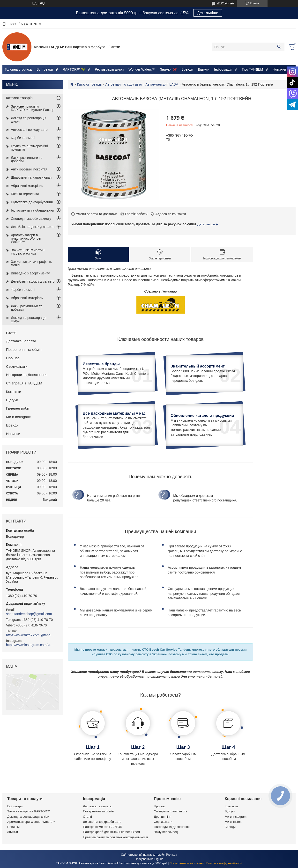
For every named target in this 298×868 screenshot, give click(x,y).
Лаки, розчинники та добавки (27, 159)
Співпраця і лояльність (171, 811)
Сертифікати (17, 366)
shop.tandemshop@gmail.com (29, 614)
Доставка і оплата (21, 341)
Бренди (187, 69)
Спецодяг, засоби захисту (31, 219)
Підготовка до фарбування (32, 202)
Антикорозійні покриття (29, 169)
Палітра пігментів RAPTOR (103, 827)
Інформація (223, 69)
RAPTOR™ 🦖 (74, 69)
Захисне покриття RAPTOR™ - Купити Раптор (33, 108)
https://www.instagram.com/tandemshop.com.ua (30, 645)
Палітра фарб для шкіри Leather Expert (112, 832)
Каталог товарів (89, 84)
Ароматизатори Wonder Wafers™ (31, 822)
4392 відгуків (226, 3)
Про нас (13, 358)
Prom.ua (172, 855)
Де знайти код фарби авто (102, 822)
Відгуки (204, 69)
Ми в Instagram (19, 417)
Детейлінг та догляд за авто (33, 227)
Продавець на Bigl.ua (149, 859)
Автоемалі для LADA (162, 84)
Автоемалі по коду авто (124, 84)
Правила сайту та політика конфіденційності (115, 837)
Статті (11, 333)
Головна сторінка (18, 69)
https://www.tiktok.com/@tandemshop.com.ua (30, 635)
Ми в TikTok (233, 822)
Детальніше (208, 13)
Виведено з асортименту (30, 273)
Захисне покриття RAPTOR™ (29, 811)
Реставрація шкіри (109, 69)
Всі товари (45, 69)
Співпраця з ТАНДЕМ (24, 383)
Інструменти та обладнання (33, 210)
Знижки (13, 832)
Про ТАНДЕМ (253, 69)
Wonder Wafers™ (142, 69)
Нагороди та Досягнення (27, 375)
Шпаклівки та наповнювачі (32, 177)
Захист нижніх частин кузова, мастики (28, 252)
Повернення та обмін (24, 349)
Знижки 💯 (168, 69)
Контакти (14, 392)
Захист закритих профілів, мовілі (31, 263)
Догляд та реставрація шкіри (29, 120)
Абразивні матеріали (27, 186)
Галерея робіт (18, 408)
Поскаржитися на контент (187, 863)
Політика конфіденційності (224, 863)
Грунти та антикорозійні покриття (29, 148)
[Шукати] (279, 47)
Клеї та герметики (25, 194)
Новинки (279, 69)
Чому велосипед (166, 832)
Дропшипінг (162, 817)
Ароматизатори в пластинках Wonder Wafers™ (26, 238)
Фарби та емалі (23, 138)
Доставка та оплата (97, 806)
